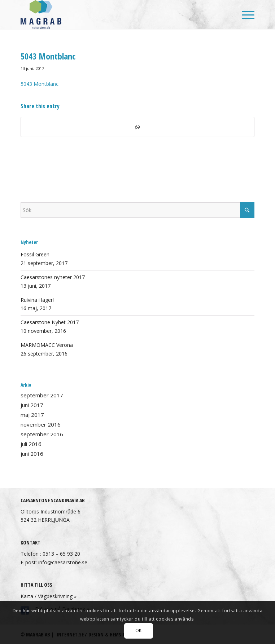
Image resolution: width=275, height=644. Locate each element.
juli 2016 (31, 444)
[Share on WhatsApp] (137, 127)
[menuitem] (245, 14)
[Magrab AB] (114, 14)
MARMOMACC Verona (47, 345)
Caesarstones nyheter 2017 (53, 277)
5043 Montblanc (40, 84)
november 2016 (41, 424)
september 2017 (42, 395)
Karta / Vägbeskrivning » (49, 596)
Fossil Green (35, 254)
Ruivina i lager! (37, 300)
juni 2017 (32, 405)
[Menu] (245, 14)
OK (139, 630)
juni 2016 (32, 454)
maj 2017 (32, 415)
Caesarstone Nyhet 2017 (50, 322)
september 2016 (42, 434)
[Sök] (137, 210)
